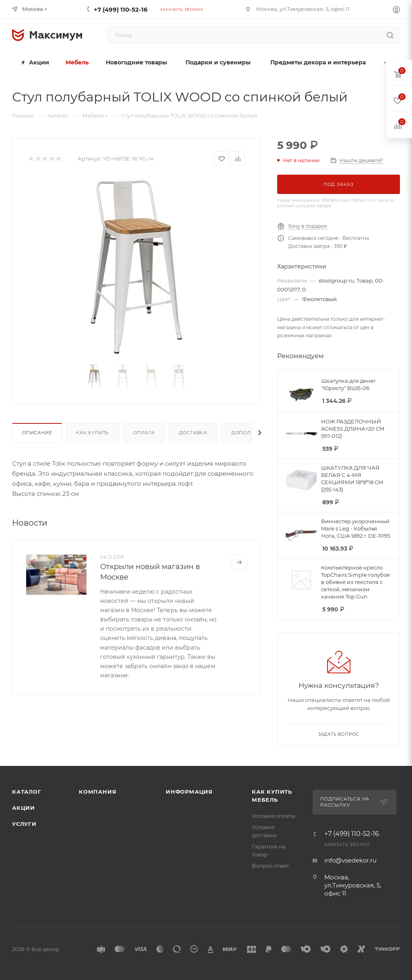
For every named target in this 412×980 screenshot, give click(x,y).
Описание (37, 433)
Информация (189, 792)
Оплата (144, 433)
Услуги (24, 824)
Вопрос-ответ (270, 866)
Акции (24, 808)
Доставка (193, 433)
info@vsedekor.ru (350, 860)
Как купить (93, 433)
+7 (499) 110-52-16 (121, 9)
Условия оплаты (274, 816)
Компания (98, 792)
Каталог (27, 792)
